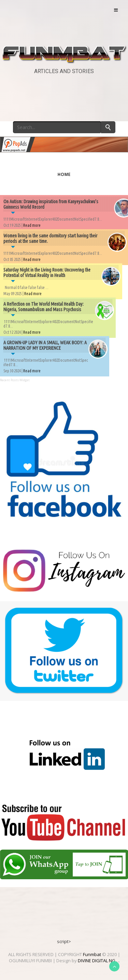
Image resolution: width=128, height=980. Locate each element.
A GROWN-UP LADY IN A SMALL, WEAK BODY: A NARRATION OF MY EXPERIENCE (45, 345)
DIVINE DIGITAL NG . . (99, 961)
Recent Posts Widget (15, 380)
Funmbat (92, 954)
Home (64, 174)
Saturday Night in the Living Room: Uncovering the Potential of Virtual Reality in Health (47, 273)
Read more (32, 225)
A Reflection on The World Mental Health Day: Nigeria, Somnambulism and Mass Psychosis (44, 307)
